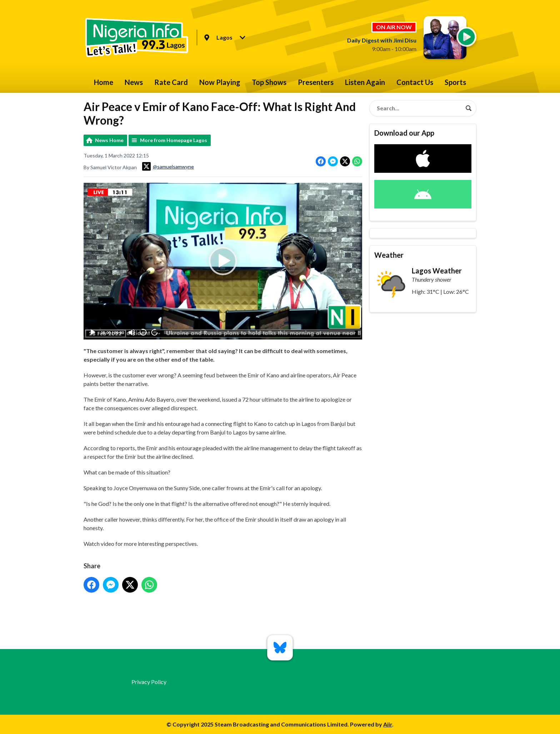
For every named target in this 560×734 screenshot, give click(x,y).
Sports (455, 82)
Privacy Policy (149, 682)
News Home (109, 140)
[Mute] (132, 332)
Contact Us (415, 82)
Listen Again (365, 82)
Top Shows (269, 82)
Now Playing (220, 82)
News (134, 82)
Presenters (316, 82)
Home (104, 82)
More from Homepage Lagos (174, 140)
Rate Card (171, 82)
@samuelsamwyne (168, 166)
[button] (223, 261)
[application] (223, 261)
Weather (389, 255)
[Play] (93, 332)
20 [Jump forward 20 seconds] (155, 332)
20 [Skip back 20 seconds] (143, 332)
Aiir (388, 724)
